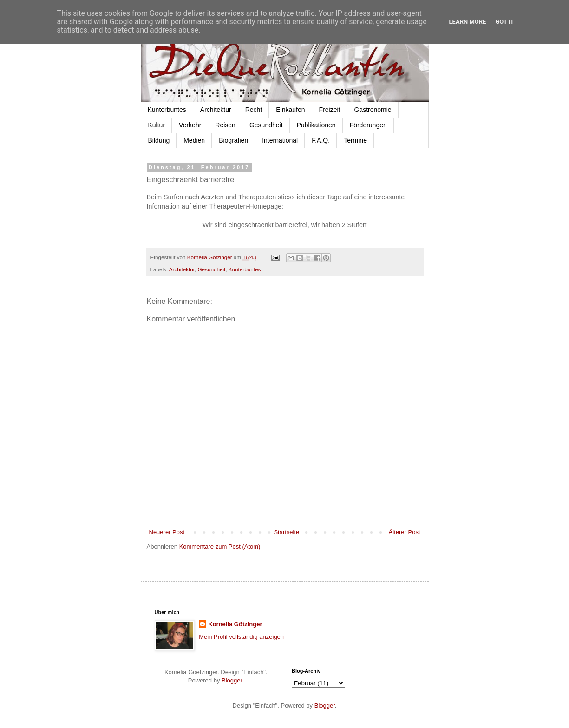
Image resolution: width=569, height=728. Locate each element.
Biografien (233, 140)
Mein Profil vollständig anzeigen (241, 637)
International (280, 140)
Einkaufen (290, 110)
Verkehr (190, 125)
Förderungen (368, 125)
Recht (254, 110)
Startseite (286, 532)
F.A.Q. (321, 140)
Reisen (225, 125)
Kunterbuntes (167, 110)
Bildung (159, 140)
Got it (504, 22)
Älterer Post (405, 532)
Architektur (216, 110)
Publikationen (316, 125)
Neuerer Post (167, 532)
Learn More (468, 22)
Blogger (232, 680)
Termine (355, 140)
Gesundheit (266, 125)
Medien (194, 140)
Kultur (157, 125)
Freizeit (330, 110)
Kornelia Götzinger (235, 624)
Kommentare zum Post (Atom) (220, 547)
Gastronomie (373, 110)
